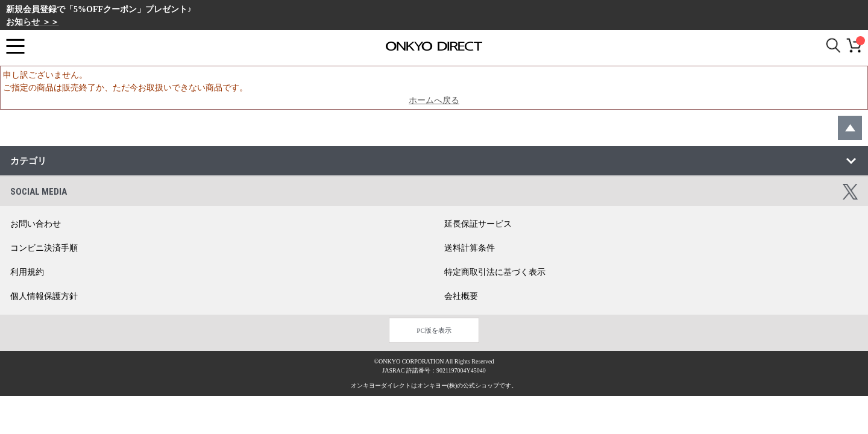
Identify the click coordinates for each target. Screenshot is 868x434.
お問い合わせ (36, 224)
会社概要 (461, 296)
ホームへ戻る (434, 100)
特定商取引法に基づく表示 (495, 272)
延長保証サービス (478, 224)
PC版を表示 (434, 330)
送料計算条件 (470, 248)
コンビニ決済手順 (44, 248)
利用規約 (27, 272)
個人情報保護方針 (44, 296)
